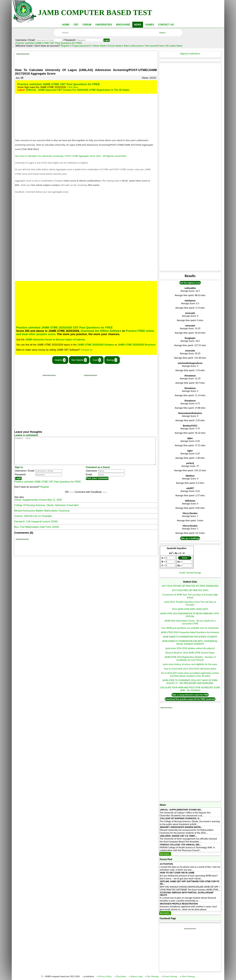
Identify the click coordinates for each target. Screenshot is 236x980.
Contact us (87, 350)
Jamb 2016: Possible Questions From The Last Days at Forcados (190, 603)
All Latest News (174, 46)
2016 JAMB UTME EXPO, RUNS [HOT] (190, 609)
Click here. (73, 87)
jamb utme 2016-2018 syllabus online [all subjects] (190, 648)
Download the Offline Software (101, 331)
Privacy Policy (105, 976)
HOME (66, 25)
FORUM (87, 25)
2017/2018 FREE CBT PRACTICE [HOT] (190, 590)
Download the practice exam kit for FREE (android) (190, 699)
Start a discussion (133, 46)
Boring (112, 360)
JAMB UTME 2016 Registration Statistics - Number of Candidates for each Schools (190, 658)
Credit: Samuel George (190, 573)
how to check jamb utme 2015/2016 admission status (190, 669)
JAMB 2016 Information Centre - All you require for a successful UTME (190, 622)
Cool (97, 360)
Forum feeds (115, 46)
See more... (165, 854)
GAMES (150, 25)
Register (65, 46)
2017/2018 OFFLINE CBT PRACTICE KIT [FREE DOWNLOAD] (190, 586)
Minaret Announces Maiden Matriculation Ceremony (42, 516)
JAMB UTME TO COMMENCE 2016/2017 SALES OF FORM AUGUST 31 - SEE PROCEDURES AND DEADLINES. (190, 682)
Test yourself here (154, 46)
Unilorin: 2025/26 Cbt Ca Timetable (33, 522)
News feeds (99, 46)
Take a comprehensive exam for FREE (190, 695)
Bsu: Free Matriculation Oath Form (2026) (37, 532)
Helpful (60, 360)
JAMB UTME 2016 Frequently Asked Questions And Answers (190, 632)
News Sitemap (188, 976)
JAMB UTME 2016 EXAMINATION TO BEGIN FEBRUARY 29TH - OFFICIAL (190, 615)
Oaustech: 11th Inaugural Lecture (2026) (36, 527)
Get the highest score (190, 283)
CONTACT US (166, 25)
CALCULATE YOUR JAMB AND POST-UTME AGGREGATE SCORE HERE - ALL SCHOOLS (190, 689)
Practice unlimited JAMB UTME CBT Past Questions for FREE (49, 43)
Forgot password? (82, 46)
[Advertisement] (93, 60)
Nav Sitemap (153, 976)
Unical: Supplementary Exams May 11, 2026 (38, 505)
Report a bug (137, 976)
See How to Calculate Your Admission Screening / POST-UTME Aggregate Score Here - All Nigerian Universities (71, 156)
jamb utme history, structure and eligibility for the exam (190, 664)
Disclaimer (121, 976)
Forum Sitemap (170, 976)
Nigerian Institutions (190, 54)
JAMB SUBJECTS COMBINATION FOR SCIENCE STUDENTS (190, 637)
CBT (76, 25)
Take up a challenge (190, 538)
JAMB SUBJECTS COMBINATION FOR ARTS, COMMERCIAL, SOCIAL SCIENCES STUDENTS (190, 642)
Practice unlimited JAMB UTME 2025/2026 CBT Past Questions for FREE (64, 327)
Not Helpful (79, 360)
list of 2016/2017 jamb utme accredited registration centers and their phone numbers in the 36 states (190, 674)
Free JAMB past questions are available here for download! (190, 628)
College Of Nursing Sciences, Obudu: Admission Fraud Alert (46, 511)
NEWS (138, 25)
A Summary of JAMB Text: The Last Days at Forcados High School (190, 596)
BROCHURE (123, 25)
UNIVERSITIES (104, 25)
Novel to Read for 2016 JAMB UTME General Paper (190, 653)
